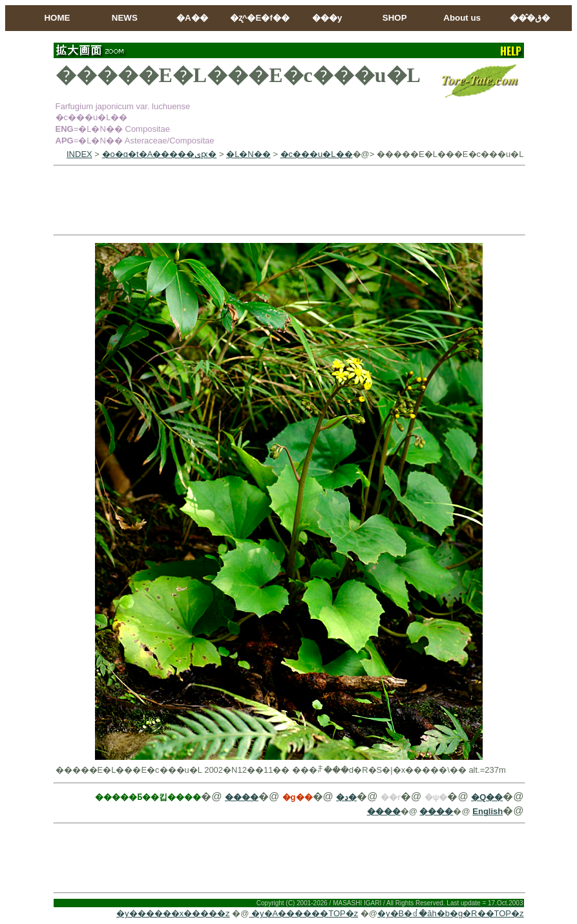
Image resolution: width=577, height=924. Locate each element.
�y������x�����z (173, 913)
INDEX (79, 154)
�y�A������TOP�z (303, 913)
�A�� (192, 18)
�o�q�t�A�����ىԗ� (160, 154)
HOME (57, 18)
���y (327, 18)
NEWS (125, 18)
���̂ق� (530, 18)
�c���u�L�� (317, 154)
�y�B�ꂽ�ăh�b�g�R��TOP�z (450, 913)
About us (462, 18)
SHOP (395, 18)
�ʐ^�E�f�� (260, 18)
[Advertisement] (289, 200)
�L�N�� (248, 154)
